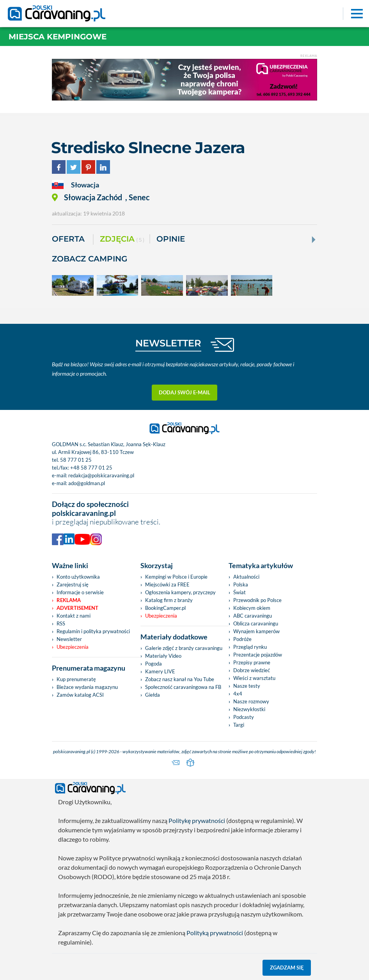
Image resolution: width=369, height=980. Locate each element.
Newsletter (69, 639)
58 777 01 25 (76, 460)
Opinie (171, 239)
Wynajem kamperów (256, 631)
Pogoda (153, 664)
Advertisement (77, 608)
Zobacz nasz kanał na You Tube (180, 679)
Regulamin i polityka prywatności (93, 631)
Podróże (242, 639)
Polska (241, 584)
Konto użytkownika (78, 577)
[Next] (313, 240)
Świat (239, 592)
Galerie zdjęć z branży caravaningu (184, 648)
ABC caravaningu (253, 616)
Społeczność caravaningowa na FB (183, 687)
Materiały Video (163, 656)
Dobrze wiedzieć (252, 670)
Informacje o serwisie (80, 592)
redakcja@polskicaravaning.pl (101, 475)
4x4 (238, 694)
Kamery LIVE (160, 671)
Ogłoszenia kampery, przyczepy (180, 592)
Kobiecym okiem (252, 608)
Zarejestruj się (73, 584)
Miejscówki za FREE (167, 584)
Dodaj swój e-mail (184, 392)
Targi (239, 725)
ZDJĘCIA (122, 239)
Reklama (69, 600)
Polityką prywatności (215, 933)
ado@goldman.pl (87, 483)
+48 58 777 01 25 (91, 468)
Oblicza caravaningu (256, 623)
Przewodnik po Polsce (257, 600)
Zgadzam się (287, 968)
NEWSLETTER (168, 343)
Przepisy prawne (252, 662)
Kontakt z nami (74, 616)
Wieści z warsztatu (254, 678)
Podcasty (244, 717)
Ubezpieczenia (73, 647)
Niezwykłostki (249, 709)
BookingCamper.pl (165, 608)
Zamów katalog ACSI (80, 695)
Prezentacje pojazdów (258, 655)
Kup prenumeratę (76, 679)
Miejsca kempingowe (58, 37)
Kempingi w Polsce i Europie (176, 577)
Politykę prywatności (197, 820)
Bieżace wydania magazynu (87, 687)
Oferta (68, 239)
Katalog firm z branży (169, 600)
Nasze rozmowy (251, 701)
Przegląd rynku (250, 647)
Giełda (153, 695)
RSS (61, 623)
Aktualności (246, 577)
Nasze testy (247, 686)
